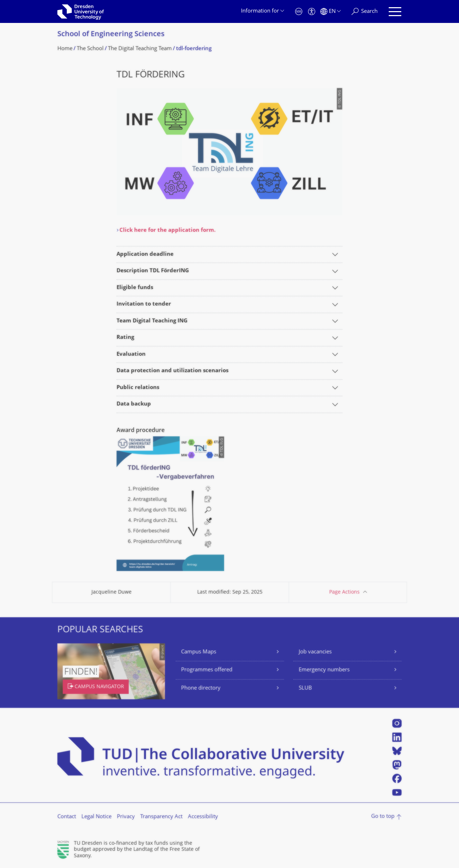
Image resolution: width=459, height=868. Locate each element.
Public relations (138, 388)
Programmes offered (207, 670)
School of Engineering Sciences (111, 35)
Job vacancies (315, 652)
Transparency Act (161, 817)
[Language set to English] (330, 12)
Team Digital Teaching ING (152, 321)
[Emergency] (299, 12)
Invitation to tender (144, 304)
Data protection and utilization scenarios (172, 371)
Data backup (134, 404)
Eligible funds (135, 288)
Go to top (383, 817)
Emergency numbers (324, 670)
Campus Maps (199, 652)
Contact (67, 817)
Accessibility (203, 817)
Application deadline (145, 255)
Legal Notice (96, 817)
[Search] (365, 12)
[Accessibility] (312, 12)
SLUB (305, 688)
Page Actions (344, 592)
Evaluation (131, 354)
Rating (125, 338)
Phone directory (201, 688)
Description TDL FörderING (153, 271)
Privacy (126, 817)
